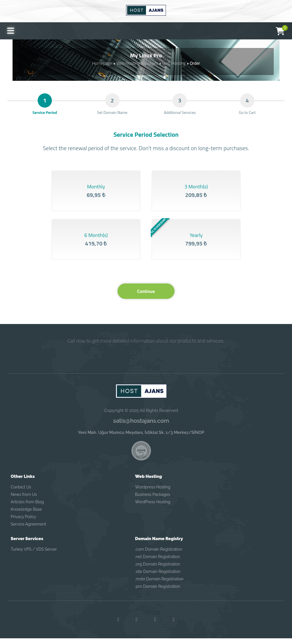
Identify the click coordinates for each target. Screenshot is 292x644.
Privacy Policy (24, 522)
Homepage (103, 63)
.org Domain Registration (157, 569)
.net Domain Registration (157, 562)
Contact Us (21, 492)
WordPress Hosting (153, 507)
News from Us (24, 500)
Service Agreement (29, 530)
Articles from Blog (27, 507)
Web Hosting (173, 63)
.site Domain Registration (158, 577)
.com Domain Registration (158, 555)
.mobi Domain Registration (159, 584)
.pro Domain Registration (157, 592)
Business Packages (153, 500)
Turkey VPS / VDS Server (34, 555)
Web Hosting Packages (137, 63)
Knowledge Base (27, 515)
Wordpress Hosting (153, 492)
